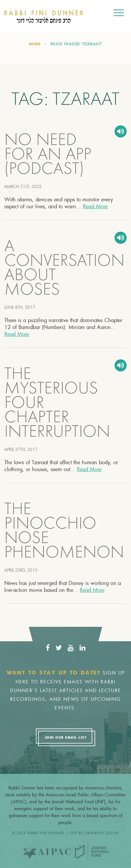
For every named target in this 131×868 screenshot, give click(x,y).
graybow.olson (102, 833)
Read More (95, 206)
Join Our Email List (65, 738)
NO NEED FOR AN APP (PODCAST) (48, 156)
